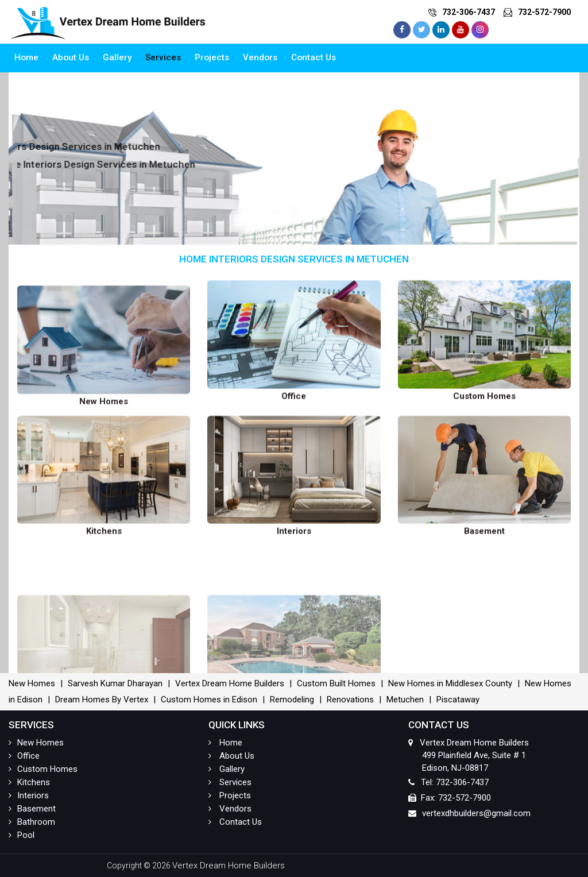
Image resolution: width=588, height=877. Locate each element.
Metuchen (405, 700)
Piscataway (458, 700)
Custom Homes (43, 769)
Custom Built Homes (336, 683)
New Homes (32, 683)
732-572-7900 (544, 12)
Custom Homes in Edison (209, 700)
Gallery (117, 57)
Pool (22, 835)
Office (24, 756)
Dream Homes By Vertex (102, 700)
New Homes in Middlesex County (450, 683)
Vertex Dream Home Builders (230, 683)
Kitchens (29, 782)
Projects (212, 57)
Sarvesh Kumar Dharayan (115, 683)
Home (26, 57)
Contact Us (314, 57)
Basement (32, 809)
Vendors (260, 57)
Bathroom (32, 822)
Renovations (350, 700)
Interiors (29, 795)
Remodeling (292, 700)
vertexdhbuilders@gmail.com (476, 813)
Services (163, 57)
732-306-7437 (469, 12)
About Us (71, 57)
